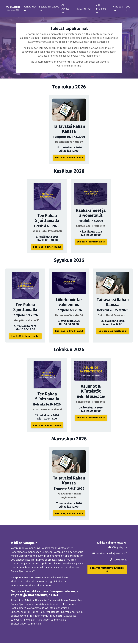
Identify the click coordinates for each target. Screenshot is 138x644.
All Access (65, 8)
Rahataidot (30, 8)
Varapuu (118, 8)
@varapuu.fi (120, 553)
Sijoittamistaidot (49, 8)
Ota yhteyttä (120, 547)
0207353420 (120, 559)
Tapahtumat (84, 9)
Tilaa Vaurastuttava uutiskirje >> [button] (107, 569)
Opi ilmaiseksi (101, 8)
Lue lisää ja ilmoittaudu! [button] (69, 158)
